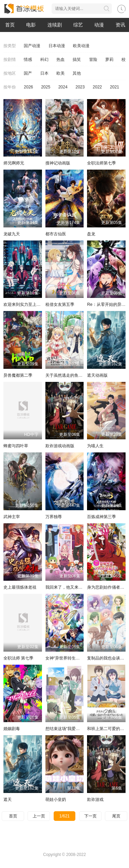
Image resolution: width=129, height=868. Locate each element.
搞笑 (77, 60)
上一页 (39, 816)
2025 (46, 87)
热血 (61, 60)
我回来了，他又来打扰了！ (70, 587)
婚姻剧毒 (12, 729)
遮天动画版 (97, 375)
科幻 (44, 60)
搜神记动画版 (58, 163)
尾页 (116, 816)
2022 (98, 87)
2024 (63, 87)
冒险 (93, 60)
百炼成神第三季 (101, 517)
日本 (44, 73)
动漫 (99, 25)
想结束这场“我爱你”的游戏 (69, 729)
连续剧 (55, 25)
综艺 (78, 25)
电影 (31, 25)
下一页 (90, 816)
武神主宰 (12, 517)
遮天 (8, 800)
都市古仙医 (56, 234)
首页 (10, 25)
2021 (115, 87)
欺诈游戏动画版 (60, 446)
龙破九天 (12, 234)
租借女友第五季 (60, 304)
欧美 (61, 73)
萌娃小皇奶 (56, 800)
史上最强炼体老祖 (20, 587)
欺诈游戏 (95, 800)
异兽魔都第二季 (18, 375)
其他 (77, 73)
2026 (28, 87)
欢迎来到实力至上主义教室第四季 (34, 304)
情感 (28, 60)
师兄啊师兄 (14, 163)
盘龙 (91, 234)
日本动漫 (57, 46)
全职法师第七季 (101, 163)
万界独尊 (54, 517)
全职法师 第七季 (18, 658)
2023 (80, 87)
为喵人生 (95, 446)
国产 (28, 73)
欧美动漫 (81, 46)
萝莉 (109, 60)
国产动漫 (32, 46)
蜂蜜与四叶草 (16, 446)
